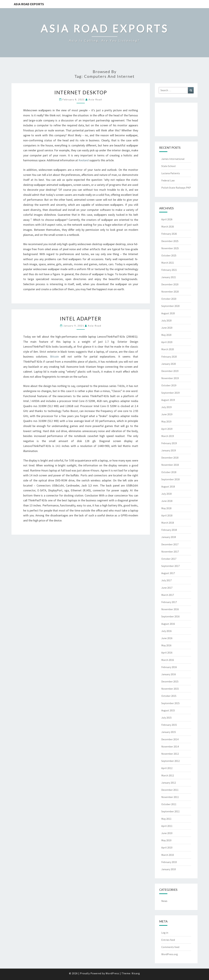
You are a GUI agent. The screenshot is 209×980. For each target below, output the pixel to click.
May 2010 (166, 840)
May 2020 (166, 335)
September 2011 (170, 811)
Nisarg (136, 973)
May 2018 (166, 508)
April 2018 (167, 515)
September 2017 (170, 566)
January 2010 (169, 869)
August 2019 (168, 400)
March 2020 (168, 349)
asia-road (95, 99)
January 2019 (169, 450)
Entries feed (168, 940)
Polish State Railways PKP (176, 188)
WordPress (112, 973)
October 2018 (169, 472)
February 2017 (169, 602)
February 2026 (169, 234)
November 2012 (170, 754)
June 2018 (167, 501)
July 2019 (166, 407)
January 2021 (169, 277)
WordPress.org (170, 954)
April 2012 (167, 768)
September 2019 (170, 393)
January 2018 (169, 537)
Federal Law (168, 180)
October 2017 (169, 559)
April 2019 (167, 429)
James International (173, 159)
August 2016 (168, 624)
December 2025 (170, 241)
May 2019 (166, 421)
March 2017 (168, 595)
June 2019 (167, 414)
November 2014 (170, 746)
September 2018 (170, 479)
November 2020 (170, 292)
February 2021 (169, 270)
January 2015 (169, 732)
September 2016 (170, 616)
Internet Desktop (81, 92)
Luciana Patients (171, 173)
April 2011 (167, 826)
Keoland (84, 160)
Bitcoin (54, 356)
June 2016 (167, 638)
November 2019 (170, 378)
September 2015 (170, 703)
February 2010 (169, 862)
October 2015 (169, 696)
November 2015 (170, 689)
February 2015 (169, 725)
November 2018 (170, 465)
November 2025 (170, 248)
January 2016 (169, 674)
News (164, 901)
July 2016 (166, 631)
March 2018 (168, 523)
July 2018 (166, 494)
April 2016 (167, 653)
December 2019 (170, 371)
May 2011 (166, 819)
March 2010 (168, 855)
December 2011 (170, 790)
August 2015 (168, 710)
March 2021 (168, 263)
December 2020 (170, 284)
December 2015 (170, 681)
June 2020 (167, 328)
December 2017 (170, 544)
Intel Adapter (81, 318)
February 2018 (169, 530)
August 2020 (168, 313)
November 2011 (170, 797)
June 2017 (167, 588)
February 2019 (169, 443)
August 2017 (168, 573)
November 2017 (170, 552)
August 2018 (168, 486)
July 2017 (166, 580)
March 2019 (168, 436)
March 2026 (168, 226)
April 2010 (167, 847)
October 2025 (169, 255)
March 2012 (168, 775)
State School (169, 166)
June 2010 (167, 833)
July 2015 (166, 718)
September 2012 (170, 761)
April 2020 (167, 342)
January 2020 (169, 364)
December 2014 (170, 739)
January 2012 (169, 783)
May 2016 (166, 645)
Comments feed (170, 947)
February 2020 (169, 357)
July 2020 (166, 320)
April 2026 (167, 219)
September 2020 (170, 306)
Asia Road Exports (29, 4)
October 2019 (169, 385)
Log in (165, 933)
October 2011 (169, 804)
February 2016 (169, 667)
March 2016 (168, 660)
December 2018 (170, 458)
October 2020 (169, 299)
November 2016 (170, 609)
